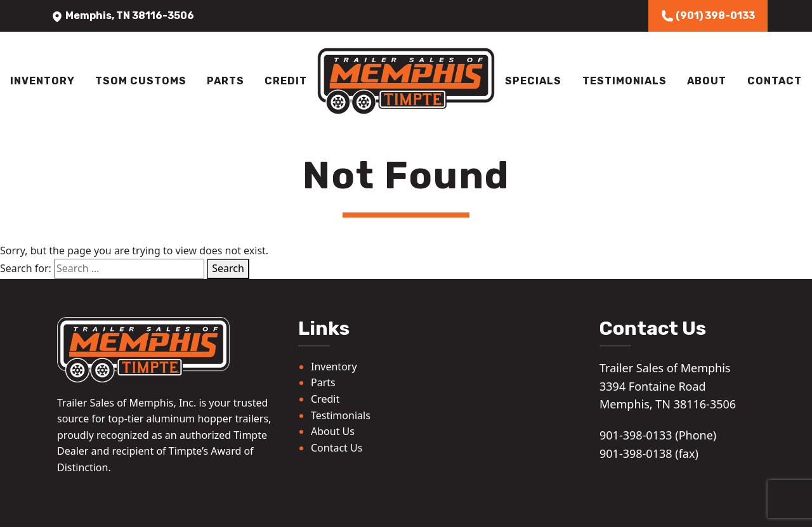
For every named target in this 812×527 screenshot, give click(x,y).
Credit (286, 81)
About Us (333, 431)
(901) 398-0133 (708, 16)
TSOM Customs (141, 81)
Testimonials (625, 81)
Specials (533, 81)
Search (228, 268)
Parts (226, 81)
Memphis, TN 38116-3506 (122, 16)
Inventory (43, 81)
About (707, 81)
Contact (775, 81)
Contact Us (337, 448)
